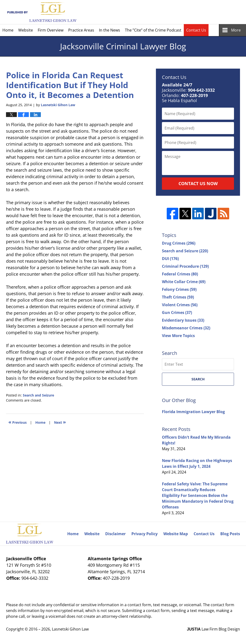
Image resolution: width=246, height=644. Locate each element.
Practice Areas (81, 30)
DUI (170, 259)
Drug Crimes (179, 243)
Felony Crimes (179, 289)
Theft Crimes (178, 297)
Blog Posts (230, 534)
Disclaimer (115, 534)
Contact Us (196, 30)
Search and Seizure (38, 395)
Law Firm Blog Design (213, 629)
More (236, 30)
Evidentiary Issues (183, 320)
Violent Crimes (180, 305)
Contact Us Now (198, 183)
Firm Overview (51, 30)
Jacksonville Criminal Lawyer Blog (41, 12)
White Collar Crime (184, 282)
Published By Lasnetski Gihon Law (198, 12)
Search (198, 379)
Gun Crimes (177, 312)
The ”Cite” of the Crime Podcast (153, 30)
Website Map (176, 534)
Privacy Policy (145, 534)
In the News (110, 30)
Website (26, 30)
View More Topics (178, 336)
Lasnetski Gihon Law (70, 629)
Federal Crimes (180, 274)
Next (60, 422)
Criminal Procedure (185, 266)
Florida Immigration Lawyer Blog (193, 412)
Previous (18, 422)
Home (8, 30)
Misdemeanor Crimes (186, 328)
